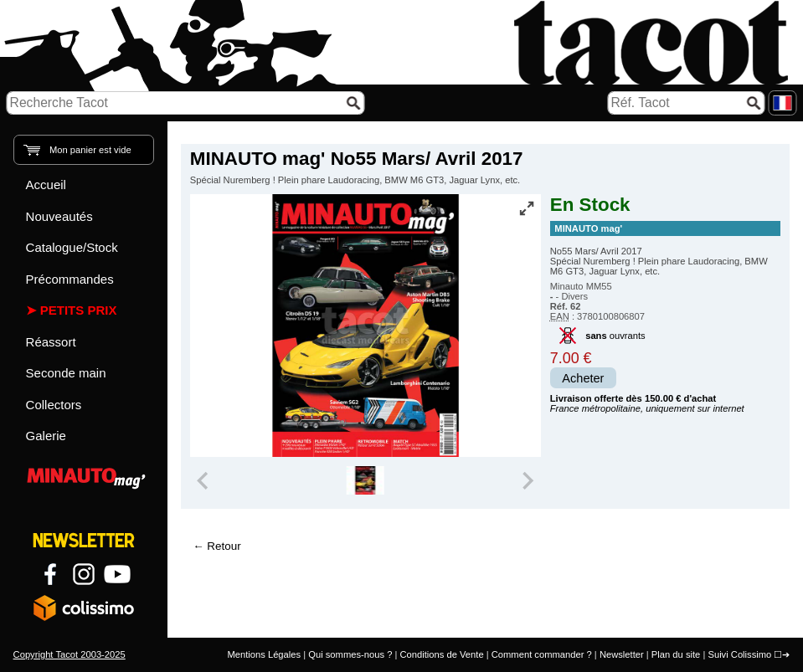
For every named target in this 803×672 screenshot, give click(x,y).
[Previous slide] (204, 480)
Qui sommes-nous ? (350, 654)
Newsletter (622, 654)
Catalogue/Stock (72, 247)
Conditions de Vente (441, 654)
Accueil (46, 185)
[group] (365, 480)
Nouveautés (59, 216)
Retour (224, 546)
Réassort (51, 342)
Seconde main (66, 373)
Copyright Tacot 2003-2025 (69, 654)
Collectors (54, 405)
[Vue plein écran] (527, 208)
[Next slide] (527, 480)
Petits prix (79, 310)
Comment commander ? (542, 654)
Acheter (583, 378)
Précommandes (70, 279)
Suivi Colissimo (739, 654)
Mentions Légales (264, 654)
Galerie (46, 436)
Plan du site (676, 654)
